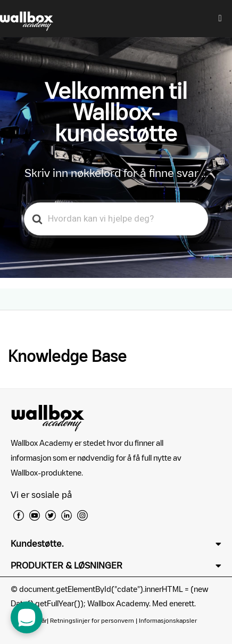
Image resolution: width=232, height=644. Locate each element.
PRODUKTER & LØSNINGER (67, 565)
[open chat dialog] (27, 617)
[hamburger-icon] (220, 19)
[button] (116, 544)
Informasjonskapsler (168, 620)
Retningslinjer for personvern (92, 620)
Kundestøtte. (37, 544)
